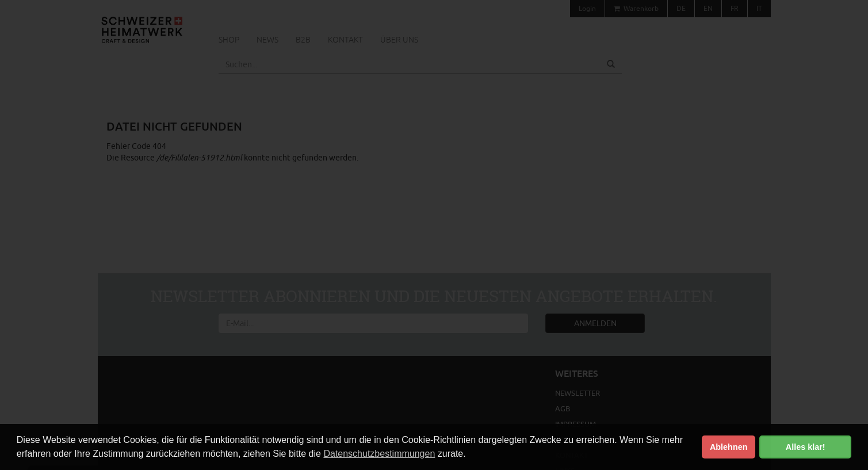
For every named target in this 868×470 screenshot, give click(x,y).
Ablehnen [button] (729, 447)
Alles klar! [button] (806, 447)
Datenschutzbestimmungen (379, 454)
